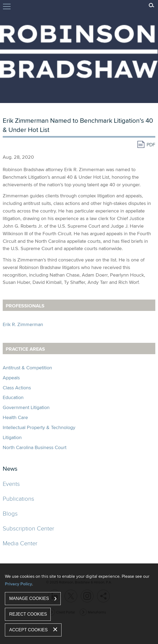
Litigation (12, 437)
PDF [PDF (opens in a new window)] (151, 145)
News (10, 469)
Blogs (10, 513)
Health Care (15, 417)
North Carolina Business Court (35, 447)
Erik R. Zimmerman (23, 324)
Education (13, 397)
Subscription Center (28, 528)
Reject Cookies (28, 614)
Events (11, 484)
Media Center (20, 543)
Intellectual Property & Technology (39, 427)
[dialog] (79, 604)
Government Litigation (26, 407)
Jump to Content (7, 9)
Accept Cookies (28, 630)
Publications (18, 498)
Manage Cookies (29, 598)
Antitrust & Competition (27, 368)
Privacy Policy (18, 584)
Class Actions (17, 388)
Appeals (11, 378)
